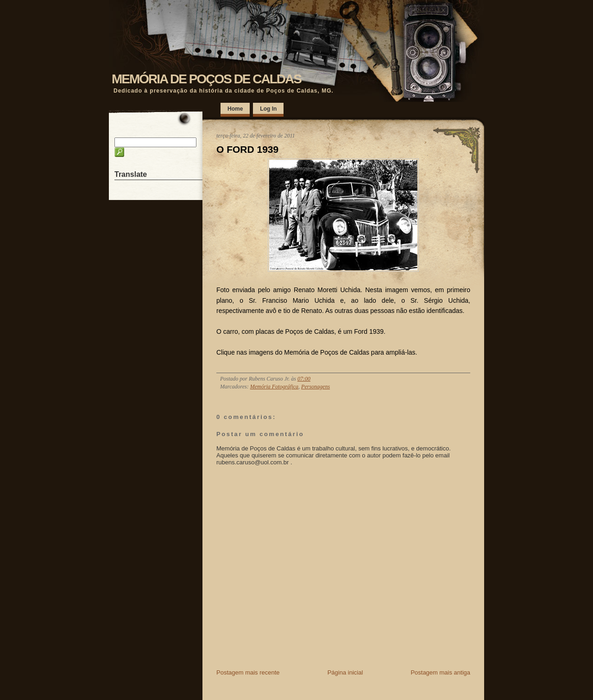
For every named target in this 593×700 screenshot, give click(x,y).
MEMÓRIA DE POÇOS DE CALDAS (206, 79)
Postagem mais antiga (440, 672)
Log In (268, 109)
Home (235, 109)
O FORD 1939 (247, 149)
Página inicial (345, 672)
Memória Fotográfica (274, 387)
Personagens (315, 387)
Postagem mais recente (248, 672)
